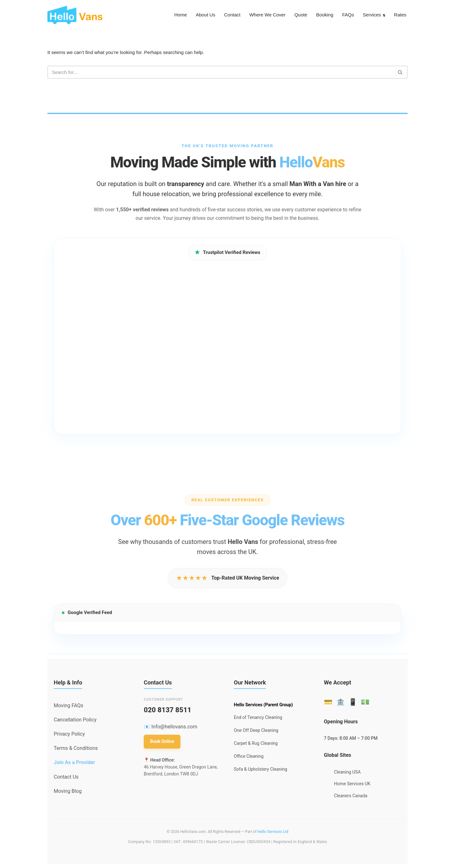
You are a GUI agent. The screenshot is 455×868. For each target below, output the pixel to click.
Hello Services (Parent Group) (263, 706)
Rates (400, 15)
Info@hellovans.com (174, 728)
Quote (296, 15)
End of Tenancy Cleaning (258, 719)
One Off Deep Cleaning (256, 732)
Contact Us (66, 778)
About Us (197, 15)
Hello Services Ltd (273, 833)
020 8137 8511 (168, 711)
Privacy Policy (69, 735)
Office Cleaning (249, 757)
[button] (383, 15)
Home (170, 15)
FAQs (346, 15)
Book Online (162, 743)
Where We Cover (261, 15)
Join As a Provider (74, 764)
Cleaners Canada (351, 797)
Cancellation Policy (75, 721)
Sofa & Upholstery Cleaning (261, 770)
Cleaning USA (347, 773)
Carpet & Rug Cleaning (256, 744)
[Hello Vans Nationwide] (75, 15)
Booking (321, 15)
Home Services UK (352, 785)
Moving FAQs (69, 707)
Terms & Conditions (76, 749)
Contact (224, 15)
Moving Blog (68, 792)
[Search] (220, 73)
